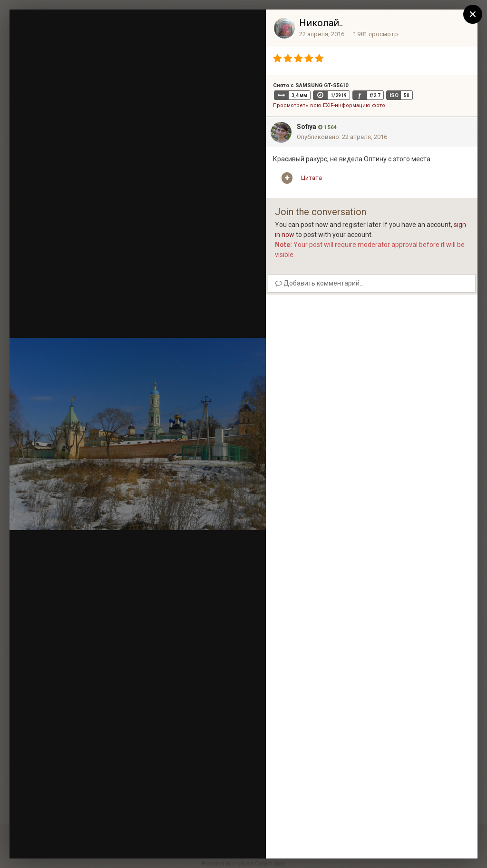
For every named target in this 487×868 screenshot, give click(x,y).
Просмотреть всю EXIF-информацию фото (329, 105)
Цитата (312, 178)
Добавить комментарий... (320, 283)
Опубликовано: (342, 137)
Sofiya (307, 127)
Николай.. (321, 23)
